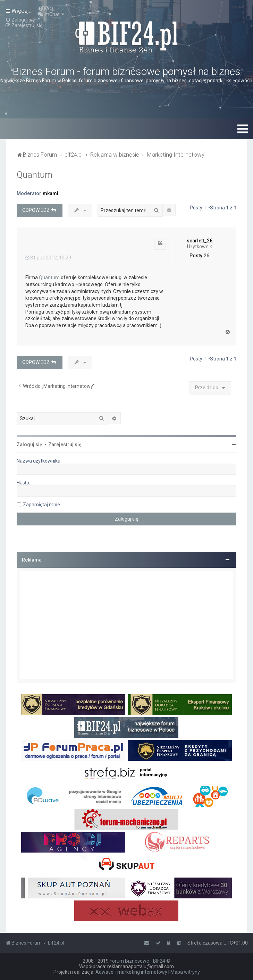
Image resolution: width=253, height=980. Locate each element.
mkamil (51, 193)
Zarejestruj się (65, 445)
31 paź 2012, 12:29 (48, 258)
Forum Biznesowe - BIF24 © (140, 961)
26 (206, 256)
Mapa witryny (185, 972)
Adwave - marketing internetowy (131, 972)
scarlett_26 (200, 241)
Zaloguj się (29, 445)
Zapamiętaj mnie (41, 505)
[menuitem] (45, 9)
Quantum (35, 175)
